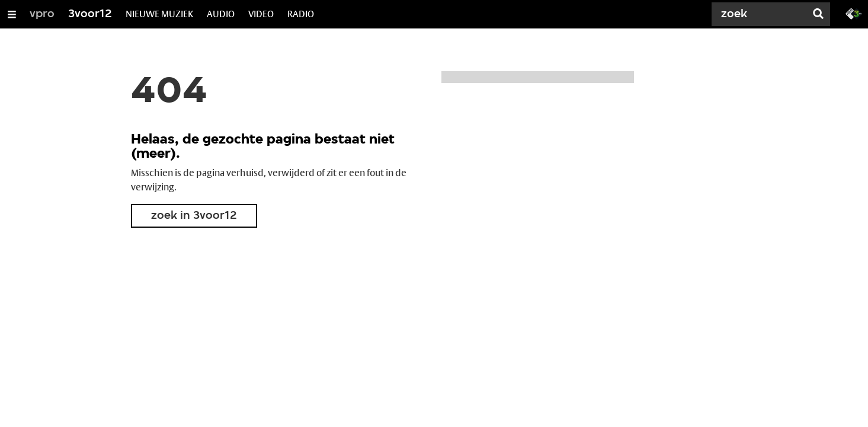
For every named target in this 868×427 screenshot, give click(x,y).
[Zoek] (761, 14)
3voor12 (90, 14)
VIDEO (261, 14)
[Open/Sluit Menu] (12, 14)
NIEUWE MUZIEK (159, 14)
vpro (42, 14)
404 (169, 93)
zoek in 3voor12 (194, 216)
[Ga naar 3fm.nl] (854, 13)
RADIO (301, 14)
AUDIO (221, 14)
